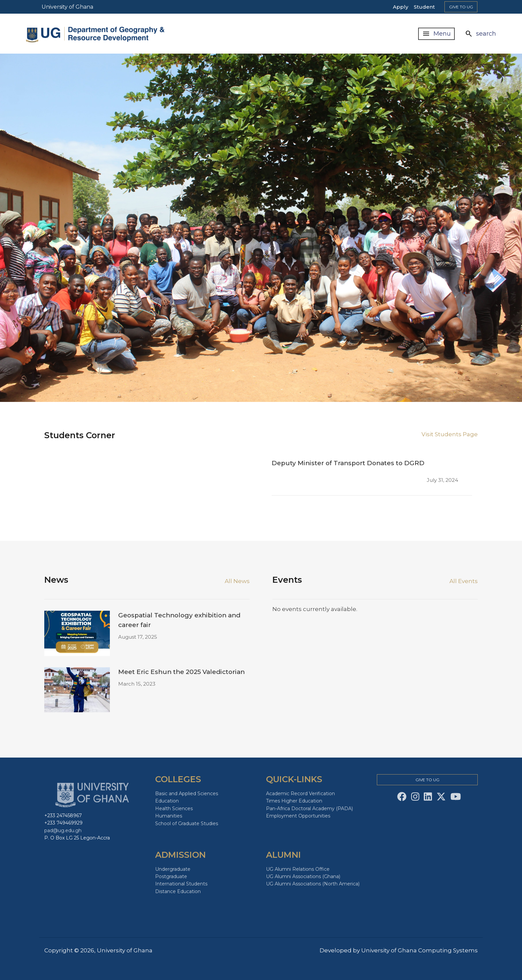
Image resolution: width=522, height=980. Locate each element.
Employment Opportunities (298, 816)
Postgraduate (171, 876)
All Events (464, 581)
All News (237, 581)
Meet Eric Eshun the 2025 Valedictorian (181, 672)
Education (167, 801)
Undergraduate (173, 869)
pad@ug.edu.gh (63, 830)
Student (424, 7)
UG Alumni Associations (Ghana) (303, 876)
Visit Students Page (450, 434)
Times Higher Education (294, 801)
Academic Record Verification (300, 794)
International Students (181, 884)
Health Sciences (174, 809)
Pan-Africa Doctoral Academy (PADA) (309, 809)
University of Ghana (67, 7)
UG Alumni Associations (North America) (313, 884)
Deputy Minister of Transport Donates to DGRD (348, 463)
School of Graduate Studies (187, 823)
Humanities (169, 816)
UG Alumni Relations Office (298, 869)
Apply (400, 7)
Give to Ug (461, 7)
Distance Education (178, 891)
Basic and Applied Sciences (187, 794)
